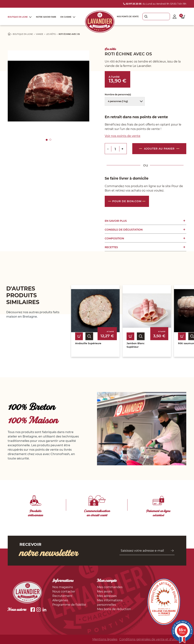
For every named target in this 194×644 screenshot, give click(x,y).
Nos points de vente (128, 17)
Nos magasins (63, 587)
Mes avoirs (105, 591)
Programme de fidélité (69, 605)
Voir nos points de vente (123, 136)
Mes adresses (107, 596)
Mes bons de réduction (114, 609)
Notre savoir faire (46, 17)
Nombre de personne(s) (118, 94)
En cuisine (66, 17)
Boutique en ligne (18, 17)
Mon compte (107, 581)
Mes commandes (110, 587)
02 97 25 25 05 (132, 4)
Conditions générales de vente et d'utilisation (153, 639)
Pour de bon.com (127, 201)
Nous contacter (64, 591)
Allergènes (60, 600)
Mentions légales (105, 639)
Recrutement (62, 596)
